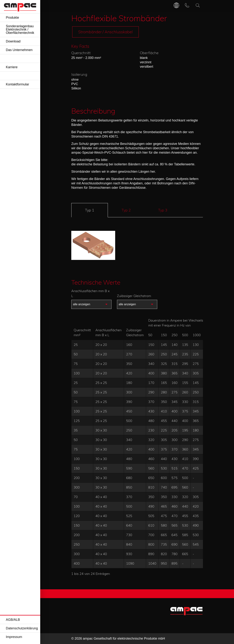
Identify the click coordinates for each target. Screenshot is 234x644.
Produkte (12, 18)
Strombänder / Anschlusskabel (105, 32)
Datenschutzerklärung (22, 628)
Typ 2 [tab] (126, 210)
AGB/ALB (13, 620)
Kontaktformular (17, 84)
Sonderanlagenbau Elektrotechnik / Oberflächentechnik (20, 29)
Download (13, 41)
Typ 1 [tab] (90, 210)
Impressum (14, 637)
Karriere (12, 67)
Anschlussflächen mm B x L (90, 293)
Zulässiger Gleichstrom (134, 296)
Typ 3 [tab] (163, 210)
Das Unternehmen (19, 50)
